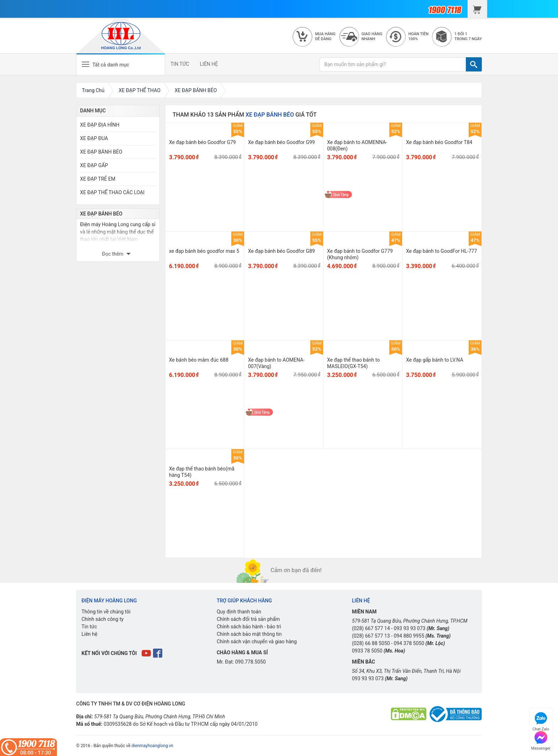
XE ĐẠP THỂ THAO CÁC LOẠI (112, 192)
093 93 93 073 (409, 628)
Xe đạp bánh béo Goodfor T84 (439, 142)
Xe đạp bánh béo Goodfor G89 (281, 251)
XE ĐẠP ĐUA (94, 138)
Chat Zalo (541, 721)
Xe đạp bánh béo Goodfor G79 (202, 142)
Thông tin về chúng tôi (106, 612)
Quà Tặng (341, 195)
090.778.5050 (251, 662)
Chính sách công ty (102, 619)
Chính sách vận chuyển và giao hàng (257, 641)
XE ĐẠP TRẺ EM (98, 179)
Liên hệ (90, 634)
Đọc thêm (114, 254)
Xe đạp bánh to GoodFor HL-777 (441, 251)
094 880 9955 (409, 636)
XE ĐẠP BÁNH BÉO (101, 152)
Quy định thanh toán (239, 612)
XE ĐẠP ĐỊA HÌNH (100, 125)
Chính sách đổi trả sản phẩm (248, 619)
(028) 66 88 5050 (371, 643)
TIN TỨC (180, 64)
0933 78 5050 (367, 651)
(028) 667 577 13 (371, 636)
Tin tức (89, 627)
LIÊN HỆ (209, 64)
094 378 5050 (409, 643)
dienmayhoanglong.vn (152, 746)
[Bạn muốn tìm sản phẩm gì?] (393, 64)
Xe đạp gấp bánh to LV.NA (435, 360)
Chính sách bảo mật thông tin (249, 634)
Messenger (541, 740)
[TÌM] (474, 64)
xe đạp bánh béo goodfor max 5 (204, 251)
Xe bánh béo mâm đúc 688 (199, 360)
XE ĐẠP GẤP (94, 165)
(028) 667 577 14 (371, 628)
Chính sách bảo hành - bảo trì (249, 627)
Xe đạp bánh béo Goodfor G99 (281, 142)
